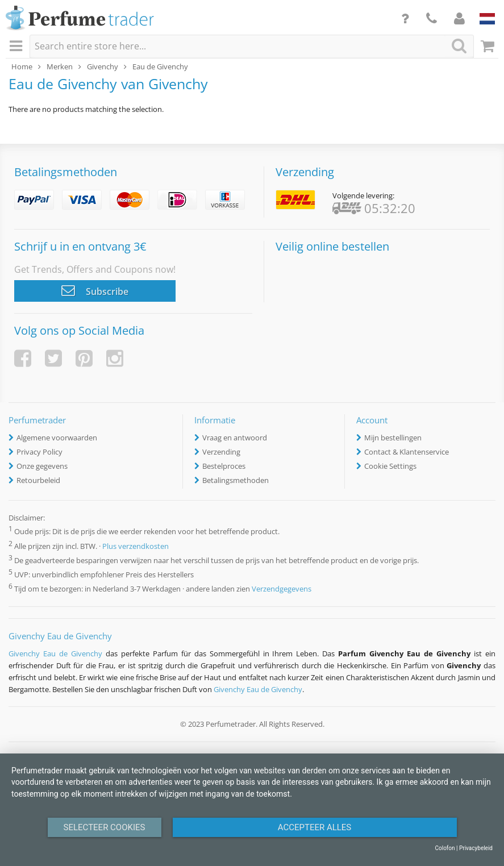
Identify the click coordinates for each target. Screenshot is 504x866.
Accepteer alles (315, 827)
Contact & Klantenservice (407, 452)
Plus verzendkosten (136, 546)
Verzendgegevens (282, 589)
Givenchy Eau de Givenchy (55, 653)
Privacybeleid (476, 848)
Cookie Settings (390, 466)
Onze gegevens (42, 466)
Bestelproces (224, 466)
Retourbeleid (38, 480)
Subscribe (95, 290)
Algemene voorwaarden (57, 438)
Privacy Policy (39, 452)
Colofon (445, 848)
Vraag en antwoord (235, 438)
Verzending (221, 452)
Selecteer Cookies (105, 827)
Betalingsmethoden (236, 480)
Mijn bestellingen (393, 438)
